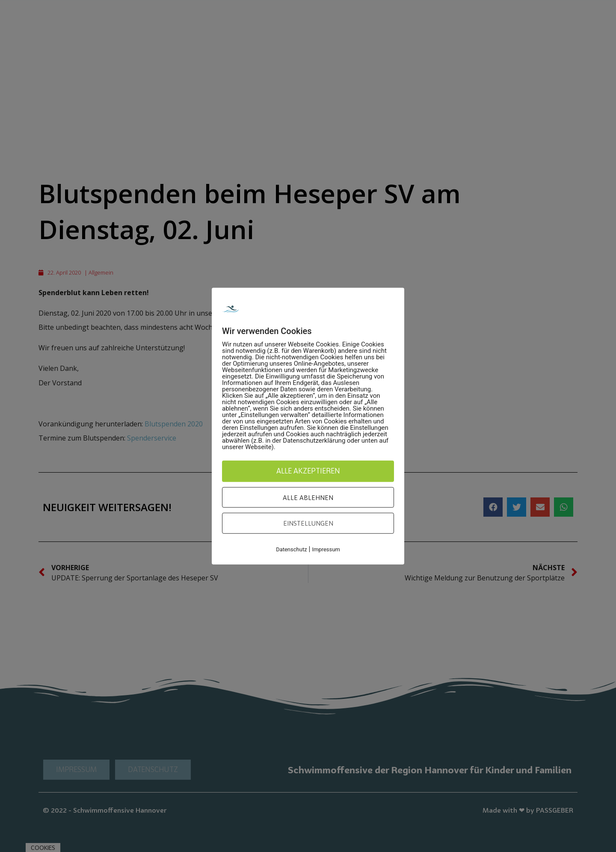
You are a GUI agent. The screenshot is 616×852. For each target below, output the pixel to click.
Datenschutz (291, 549)
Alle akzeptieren (308, 471)
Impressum (326, 549)
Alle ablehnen (308, 497)
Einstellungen (308, 523)
